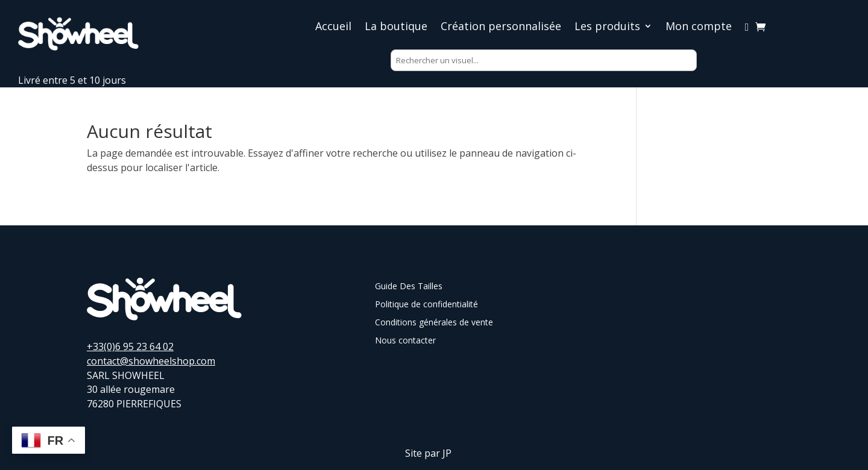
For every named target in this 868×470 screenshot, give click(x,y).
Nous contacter (405, 341)
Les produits (607, 27)
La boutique (396, 27)
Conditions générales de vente (434, 323)
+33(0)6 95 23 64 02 (130, 346)
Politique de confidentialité (426, 305)
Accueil (333, 27)
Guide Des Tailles (409, 287)
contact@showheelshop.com (151, 361)
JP (447, 453)
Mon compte (699, 27)
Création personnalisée (501, 27)
